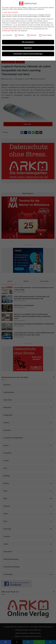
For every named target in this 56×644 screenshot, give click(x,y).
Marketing (32, 34)
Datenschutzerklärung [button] (29, 57)
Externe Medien (46, 34)
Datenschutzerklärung (15, 28)
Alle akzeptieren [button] (28, 41)
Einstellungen (6, 29)
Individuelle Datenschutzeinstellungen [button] (28, 53)
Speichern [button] (28, 47)
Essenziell (7, 34)
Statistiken (20, 34)
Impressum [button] (38, 57)
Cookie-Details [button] (19, 57)
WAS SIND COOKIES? (11, 11)
